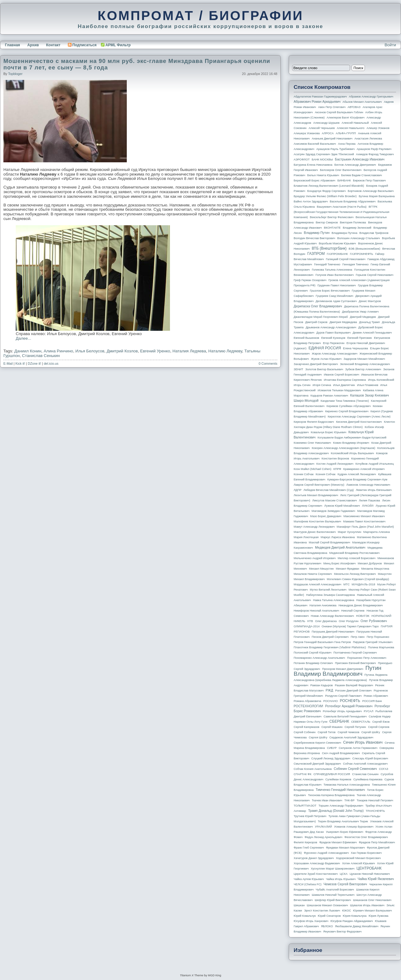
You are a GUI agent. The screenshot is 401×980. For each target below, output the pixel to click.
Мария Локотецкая (306, 537)
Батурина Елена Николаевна (313, 165)
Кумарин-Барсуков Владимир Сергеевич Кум (357, 480)
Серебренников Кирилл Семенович (317, 743)
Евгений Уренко (155, 351)
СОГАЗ (384, 769)
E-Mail (8, 363)
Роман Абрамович (376, 696)
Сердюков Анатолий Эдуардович (351, 737)
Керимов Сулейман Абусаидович (348, 406)
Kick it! (20, 363)
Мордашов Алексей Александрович (317, 584)
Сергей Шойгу (371, 732)
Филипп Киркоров (305, 842)
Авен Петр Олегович (332, 107)
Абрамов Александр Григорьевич (371, 97)
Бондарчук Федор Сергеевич (326, 191)
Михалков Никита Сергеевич (313, 574)
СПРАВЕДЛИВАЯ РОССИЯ (332, 774)
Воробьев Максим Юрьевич (337, 243)
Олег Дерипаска (326, 621)
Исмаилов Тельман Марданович (339, 390)
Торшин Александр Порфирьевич (341, 806)
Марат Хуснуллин (349, 532)
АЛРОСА (328, 133)
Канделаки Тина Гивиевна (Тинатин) (345, 401)
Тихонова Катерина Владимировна (331, 795)
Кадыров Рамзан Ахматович (329, 396)
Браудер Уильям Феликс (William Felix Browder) (325, 196)
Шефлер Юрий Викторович (333, 900)
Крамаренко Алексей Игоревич (364, 469)
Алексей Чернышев (322, 128)
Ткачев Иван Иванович (327, 800)
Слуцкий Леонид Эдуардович (331, 758)
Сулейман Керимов (338, 779)
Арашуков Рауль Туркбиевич (336, 149)
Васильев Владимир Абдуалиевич (353, 201)
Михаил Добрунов (370, 563)
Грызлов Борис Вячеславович (330, 291)
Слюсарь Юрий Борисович (370, 758)
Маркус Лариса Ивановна (338, 537)
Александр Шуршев (327, 123)
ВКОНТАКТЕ (332, 228)
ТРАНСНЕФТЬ (375, 811)
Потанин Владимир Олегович (313, 663)
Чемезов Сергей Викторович (345, 884)
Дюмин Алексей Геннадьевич (372, 333)
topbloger (15, 74)
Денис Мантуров (370, 301)
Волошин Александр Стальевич (358, 238)
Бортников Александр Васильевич (371, 191)
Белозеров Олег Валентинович (341, 170)
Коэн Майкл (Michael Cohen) (312, 469)
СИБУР (332, 748)
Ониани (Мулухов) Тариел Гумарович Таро (350, 626)
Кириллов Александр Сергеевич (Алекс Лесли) (359, 417)
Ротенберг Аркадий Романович (349, 706)
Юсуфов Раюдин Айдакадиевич (352, 921)
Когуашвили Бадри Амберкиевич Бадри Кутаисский (352, 438)
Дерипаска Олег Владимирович (318, 306)
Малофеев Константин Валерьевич (317, 521)
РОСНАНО (331, 701)
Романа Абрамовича (307, 701)
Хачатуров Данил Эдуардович (314, 858)
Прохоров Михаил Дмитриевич (343, 669)
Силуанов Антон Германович (358, 748)
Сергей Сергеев (379, 727)
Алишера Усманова (307, 133)
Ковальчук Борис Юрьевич (329, 432)
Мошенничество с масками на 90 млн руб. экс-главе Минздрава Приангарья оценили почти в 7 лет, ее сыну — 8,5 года (137, 64)
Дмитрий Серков (316, 322)
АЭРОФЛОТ (302, 160)
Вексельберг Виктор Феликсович (332, 217)
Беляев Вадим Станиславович (362, 175)
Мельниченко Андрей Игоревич (315, 558)
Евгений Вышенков (306, 338)
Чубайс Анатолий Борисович (335, 890)
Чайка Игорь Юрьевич (341, 879)
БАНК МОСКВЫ (322, 160)
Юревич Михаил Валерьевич (373, 911)
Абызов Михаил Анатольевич (362, 102)
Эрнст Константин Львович (322, 911)
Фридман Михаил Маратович (345, 848)
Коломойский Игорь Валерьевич (353, 453)
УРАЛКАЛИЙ (323, 827)
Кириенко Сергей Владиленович (347, 411)
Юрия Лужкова (378, 916)
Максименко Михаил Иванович (364, 516)
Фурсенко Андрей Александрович (326, 853)
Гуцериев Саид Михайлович (335, 296)
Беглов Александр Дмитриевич (355, 165)
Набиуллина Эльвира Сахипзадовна (330, 595)
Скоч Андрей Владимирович (341, 753)
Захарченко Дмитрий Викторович (316, 364)
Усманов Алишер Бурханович (354, 827)
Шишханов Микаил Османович (327, 905)
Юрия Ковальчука (355, 916)
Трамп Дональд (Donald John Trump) (336, 811)
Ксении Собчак (304, 474)
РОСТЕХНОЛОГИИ (308, 706)
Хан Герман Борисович (366, 853)
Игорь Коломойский (381, 380)
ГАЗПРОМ (316, 254)
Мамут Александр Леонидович (314, 527)
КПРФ (337, 469)
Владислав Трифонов (374, 233)
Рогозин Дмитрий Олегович (353, 691)
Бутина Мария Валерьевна (377, 196)
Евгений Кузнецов (333, 338)
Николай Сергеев (353, 611)
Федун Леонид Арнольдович (323, 837)
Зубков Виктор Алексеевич (363, 369)
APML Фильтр (118, 45)
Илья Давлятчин (344, 385)
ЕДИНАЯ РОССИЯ (325, 348)
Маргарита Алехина (377, 532)
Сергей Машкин (332, 727)
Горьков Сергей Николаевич (374, 275)
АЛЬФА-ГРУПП (346, 133)
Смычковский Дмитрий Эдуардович (317, 764)
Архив (33, 45)
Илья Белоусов (90, 351)
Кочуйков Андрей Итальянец (374, 464)
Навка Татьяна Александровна (334, 600)
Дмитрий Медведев (363, 317)
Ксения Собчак (325, 474)
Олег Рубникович (374, 621)
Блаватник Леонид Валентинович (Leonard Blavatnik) (329, 186)
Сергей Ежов (381, 722)
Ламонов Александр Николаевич (368, 485)
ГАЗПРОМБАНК (337, 254)
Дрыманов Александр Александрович (331, 327)
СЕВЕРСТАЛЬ (361, 722)
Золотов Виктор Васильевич (324, 369)
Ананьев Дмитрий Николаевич (332, 139)
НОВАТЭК (363, 616)
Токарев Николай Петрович (375, 800)
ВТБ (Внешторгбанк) (329, 248)
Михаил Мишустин (321, 569)
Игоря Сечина (322, 385)
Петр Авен (358, 637)
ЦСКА (343, 874)
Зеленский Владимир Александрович (365, 364)
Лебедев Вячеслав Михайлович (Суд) (329, 490)
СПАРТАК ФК (303, 774)
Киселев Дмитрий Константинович (359, 422)
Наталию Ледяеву (225, 351)
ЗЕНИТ (298, 369)
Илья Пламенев (368, 385)
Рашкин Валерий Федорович (354, 685)
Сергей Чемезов (348, 732)
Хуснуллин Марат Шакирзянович (333, 869)
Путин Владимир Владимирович (337, 671)
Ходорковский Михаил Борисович (358, 858)
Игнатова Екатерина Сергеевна (345, 380)
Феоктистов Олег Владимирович (366, 837)
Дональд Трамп (369, 322)
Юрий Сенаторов (329, 916)
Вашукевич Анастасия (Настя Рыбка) (342, 207)
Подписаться (82, 45)
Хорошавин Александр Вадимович (317, 863)
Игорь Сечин (302, 385)
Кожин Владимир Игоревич (351, 443)
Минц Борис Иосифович (339, 563)
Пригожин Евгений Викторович (356, 663)
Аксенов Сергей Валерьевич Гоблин (339, 112)
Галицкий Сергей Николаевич (345, 259)
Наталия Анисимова (323, 605)
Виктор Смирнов (327, 222)
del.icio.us (51, 363)
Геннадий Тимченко (327, 264)
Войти (390, 45)
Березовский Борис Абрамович (314, 181)
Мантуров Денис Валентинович (315, 532)
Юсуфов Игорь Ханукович (311, 921)
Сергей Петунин (355, 727)
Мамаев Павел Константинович (364, 521)
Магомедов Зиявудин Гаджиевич (333, 511)
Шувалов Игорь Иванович (367, 905)
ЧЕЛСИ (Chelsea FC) (308, 884)
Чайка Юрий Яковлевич (376, 879)
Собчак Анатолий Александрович (365, 764)
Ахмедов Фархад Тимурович (375, 154)
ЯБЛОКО (327, 926)
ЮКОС (347, 911)
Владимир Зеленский (357, 228)
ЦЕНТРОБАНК (369, 868)
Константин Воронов (335, 459)
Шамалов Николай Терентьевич (333, 895)
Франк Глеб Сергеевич (309, 848)
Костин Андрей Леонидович (335, 464)
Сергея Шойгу (318, 737)
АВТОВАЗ (354, 107)
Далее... (23, 338)
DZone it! (34, 363)
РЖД (329, 690)
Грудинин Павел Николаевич (337, 285)
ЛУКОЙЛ (368, 506)
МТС (346, 584)
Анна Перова (347, 144)
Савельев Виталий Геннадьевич (345, 716)
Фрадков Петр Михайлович (377, 842)
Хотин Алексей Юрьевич (359, 863)
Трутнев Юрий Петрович (310, 816)
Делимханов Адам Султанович (336, 301)
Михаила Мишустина (375, 569)
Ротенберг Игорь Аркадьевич (342, 711)
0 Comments (268, 363)
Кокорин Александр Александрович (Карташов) (344, 448)
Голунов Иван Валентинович (335, 275)
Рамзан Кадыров (322, 685)
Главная (12, 45)
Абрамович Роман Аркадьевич (317, 102)
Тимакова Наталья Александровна (347, 785)
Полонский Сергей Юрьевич (312, 653)
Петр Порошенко (378, 637)
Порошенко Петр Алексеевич (367, 658)
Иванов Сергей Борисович (342, 375)
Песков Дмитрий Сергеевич (330, 637)
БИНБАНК (344, 181)
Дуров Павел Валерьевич (334, 333)
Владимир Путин (317, 233)
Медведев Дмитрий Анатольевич (340, 547)
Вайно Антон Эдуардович (311, 201)
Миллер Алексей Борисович (357, 558)
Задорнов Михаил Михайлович (364, 359)
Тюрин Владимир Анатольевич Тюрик (343, 821)
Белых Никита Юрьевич (323, 175)
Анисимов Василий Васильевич (315, 144)
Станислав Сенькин (41, 356)
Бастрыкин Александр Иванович (360, 159)
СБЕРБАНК (339, 721)
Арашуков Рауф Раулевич (374, 149)
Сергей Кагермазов (306, 727)
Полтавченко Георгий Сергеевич (355, 653)
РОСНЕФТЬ (350, 701)
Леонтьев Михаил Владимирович (316, 495)
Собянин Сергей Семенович (355, 769)
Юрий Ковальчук (305, 916)
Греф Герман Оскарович (310, 280)
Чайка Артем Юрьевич (309, 879)
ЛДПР (298, 490)
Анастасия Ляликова (368, 139)
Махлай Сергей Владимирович (329, 542)
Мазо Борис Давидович (326, 516)
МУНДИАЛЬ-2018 (363, 584)
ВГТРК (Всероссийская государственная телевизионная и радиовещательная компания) (341, 212)
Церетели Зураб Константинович (316, 874)
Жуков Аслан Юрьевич (326, 359)
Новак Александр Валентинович (333, 616)
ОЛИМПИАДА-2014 (307, 626)
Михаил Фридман (348, 569)
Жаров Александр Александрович (335, 354)
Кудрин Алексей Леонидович (357, 474)
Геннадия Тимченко (356, 264)
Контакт (53, 45)
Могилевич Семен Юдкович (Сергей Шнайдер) (358, 579)
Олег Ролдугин (349, 621)
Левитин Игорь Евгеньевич (374, 490)
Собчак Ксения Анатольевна (313, 769)
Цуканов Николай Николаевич (370, 874)
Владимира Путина (344, 233)
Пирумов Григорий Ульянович (373, 642)
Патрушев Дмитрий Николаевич (333, 632)
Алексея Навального (351, 128)
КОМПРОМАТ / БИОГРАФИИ (200, 15)
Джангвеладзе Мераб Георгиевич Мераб (321, 317)
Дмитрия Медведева (343, 322)
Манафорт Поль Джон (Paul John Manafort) (365, 527)
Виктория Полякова (353, 222)
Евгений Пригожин (360, 338)
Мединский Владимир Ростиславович (355, 553)
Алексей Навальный (355, 123)
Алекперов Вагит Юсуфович (346, 118)
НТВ (310, 621)
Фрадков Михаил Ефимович (338, 842)
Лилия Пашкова (370, 500)
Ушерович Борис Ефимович (345, 832)
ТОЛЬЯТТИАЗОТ (305, 806)
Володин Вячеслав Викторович (314, 238)
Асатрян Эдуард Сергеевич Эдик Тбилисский (324, 154)
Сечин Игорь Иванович (363, 742)
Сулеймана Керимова (368, 779)
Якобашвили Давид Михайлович (357, 926)
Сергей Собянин (305, 732)
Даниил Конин (28, 351)
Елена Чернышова (356, 348)
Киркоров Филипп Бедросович (314, 422)
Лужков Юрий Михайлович (342, 506)
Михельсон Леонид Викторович (355, 574)
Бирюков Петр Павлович (369, 181)
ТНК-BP (349, 800)
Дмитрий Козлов (122, 351)
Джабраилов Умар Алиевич (360, 312)
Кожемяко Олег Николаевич (312, 443)
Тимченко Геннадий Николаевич (340, 790)
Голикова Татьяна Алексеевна (332, 270)
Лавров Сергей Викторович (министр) (319, 485)
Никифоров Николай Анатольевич (316, 611)
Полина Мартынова (381, 647)
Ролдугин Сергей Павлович (343, 696)
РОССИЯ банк (372, 701)
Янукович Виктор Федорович (342, 932)
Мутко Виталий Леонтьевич (328, 590)
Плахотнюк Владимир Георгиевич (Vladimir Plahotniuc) (330, 647)
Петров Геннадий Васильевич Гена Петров (322, 642)
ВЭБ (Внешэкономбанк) (364, 249)
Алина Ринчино (58, 351)
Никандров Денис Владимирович (361, 605)
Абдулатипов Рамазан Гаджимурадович (320, 97)
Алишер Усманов (378, 128)
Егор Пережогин (334, 343)
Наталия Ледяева (189, 351)
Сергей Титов (327, 732)
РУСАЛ (368, 711)
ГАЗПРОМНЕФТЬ (361, 254)
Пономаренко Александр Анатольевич (319, 658)
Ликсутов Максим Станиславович (335, 500)
